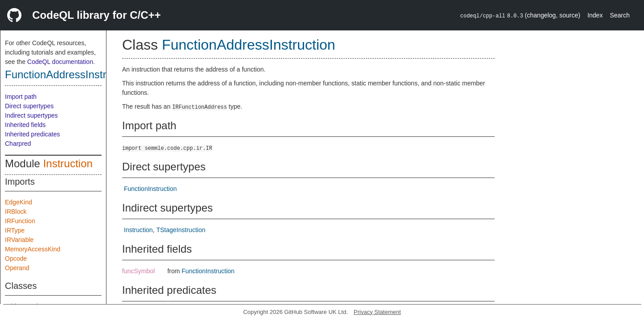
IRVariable (19, 240)
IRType (15, 230)
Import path (21, 97)
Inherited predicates (32, 134)
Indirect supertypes (31, 115)
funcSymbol (138, 271)
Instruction (68, 163)
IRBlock (16, 212)
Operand (17, 268)
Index (595, 15)
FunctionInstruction (150, 189)
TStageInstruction (181, 230)
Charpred (18, 144)
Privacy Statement (377, 312)
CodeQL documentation (60, 62)
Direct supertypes (29, 106)
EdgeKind (19, 202)
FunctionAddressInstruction (70, 74)
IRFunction (20, 221)
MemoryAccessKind (33, 249)
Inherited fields (25, 125)
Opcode (16, 258)
